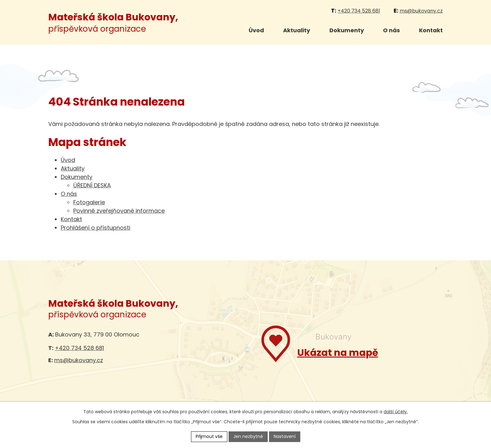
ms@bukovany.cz (421, 11)
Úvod (256, 30)
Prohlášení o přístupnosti (96, 228)
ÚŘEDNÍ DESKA (92, 185)
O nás (391, 30)
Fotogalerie (89, 202)
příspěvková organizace (113, 23)
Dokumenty (347, 30)
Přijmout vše (209, 436)
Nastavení (285, 436)
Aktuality (297, 30)
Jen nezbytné (248, 436)
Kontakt (431, 30)
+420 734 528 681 (359, 11)
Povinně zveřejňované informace (119, 211)
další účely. (396, 412)
